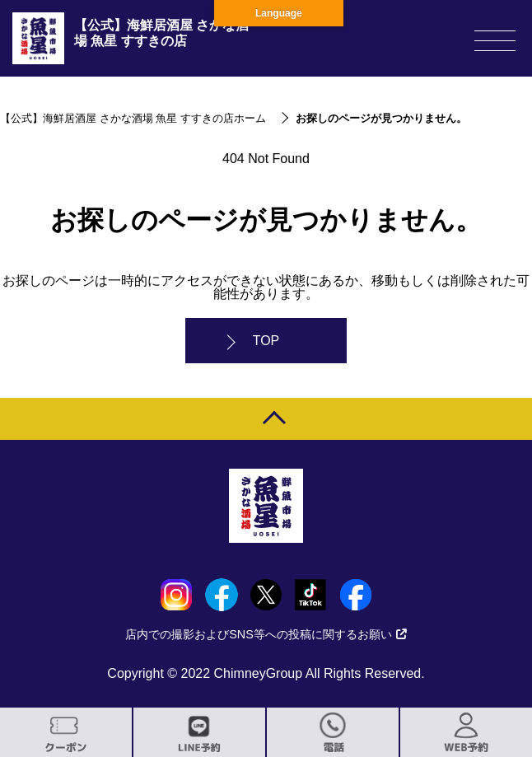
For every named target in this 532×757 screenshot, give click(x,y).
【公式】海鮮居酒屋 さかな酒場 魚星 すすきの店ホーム (133, 118)
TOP (266, 341)
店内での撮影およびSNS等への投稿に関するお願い (266, 634)
